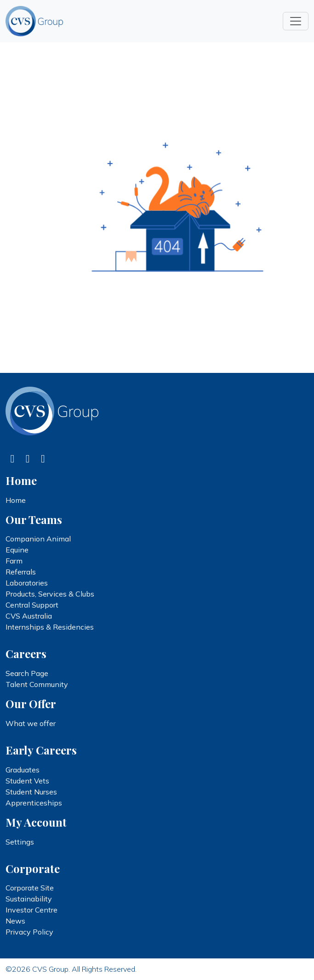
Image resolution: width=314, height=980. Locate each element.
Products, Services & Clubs (50, 594)
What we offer (31, 723)
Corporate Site (30, 888)
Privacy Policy (29, 932)
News (15, 921)
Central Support (32, 605)
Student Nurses (31, 792)
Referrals (21, 572)
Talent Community (37, 684)
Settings (20, 842)
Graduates (23, 770)
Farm (14, 561)
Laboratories (27, 583)
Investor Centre (31, 910)
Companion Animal (38, 539)
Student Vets (27, 781)
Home (16, 500)
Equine (17, 550)
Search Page (27, 673)
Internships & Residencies (50, 627)
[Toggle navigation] (296, 21)
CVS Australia (29, 616)
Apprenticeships (34, 803)
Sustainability (29, 899)
